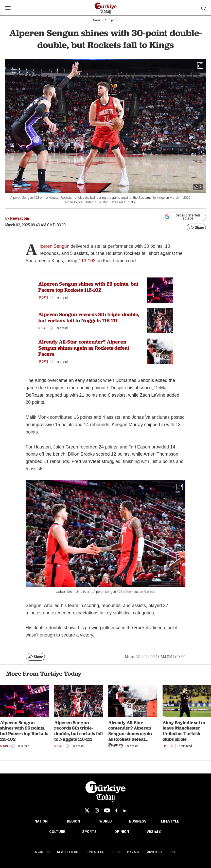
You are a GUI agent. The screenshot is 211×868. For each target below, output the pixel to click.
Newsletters (67, 852)
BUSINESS (138, 821)
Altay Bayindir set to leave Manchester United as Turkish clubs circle (184, 731)
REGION (73, 821)
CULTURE (57, 832)
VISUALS (154, 832)
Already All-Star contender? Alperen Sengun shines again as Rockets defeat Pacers (84, 348)
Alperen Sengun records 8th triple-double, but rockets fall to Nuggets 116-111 (89, 317)
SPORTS (89, 832)
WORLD (106, 821)
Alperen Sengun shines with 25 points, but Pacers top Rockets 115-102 (88, 287)
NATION (41, 821)
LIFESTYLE (170, 821)
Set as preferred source (182, 217)
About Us (42, 852)
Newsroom (20, 218)
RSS (173, 852)
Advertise (155, 852)
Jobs (116, 852)
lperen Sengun (55, 246)
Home (97, 20)
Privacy (133, 852)
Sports (114, 20)
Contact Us (95, 852)
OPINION (122, 832)
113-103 (87, 261)
